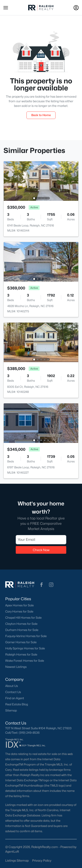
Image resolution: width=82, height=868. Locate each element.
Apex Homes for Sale (19, 605)
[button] (6, 8)
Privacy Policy (42, 860)
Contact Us (13, 692)
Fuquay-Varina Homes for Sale (26, 636)
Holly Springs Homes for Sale (25, 648)
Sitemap (11, 710)
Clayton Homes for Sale (21, 624)
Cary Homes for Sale (19, 611)
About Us (12, 686)
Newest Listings (16, 667)
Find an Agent (15, 698)
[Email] (41, 539)
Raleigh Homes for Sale (21, 654)
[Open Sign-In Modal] (76, 8)
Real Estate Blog (17, 704)
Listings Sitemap (17, 860)
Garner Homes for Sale (21, 642)
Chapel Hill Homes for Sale (23, 618)
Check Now (41, 550)
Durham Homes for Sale (22, 630)
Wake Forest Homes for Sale (25, 661)
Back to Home (41, 115)
